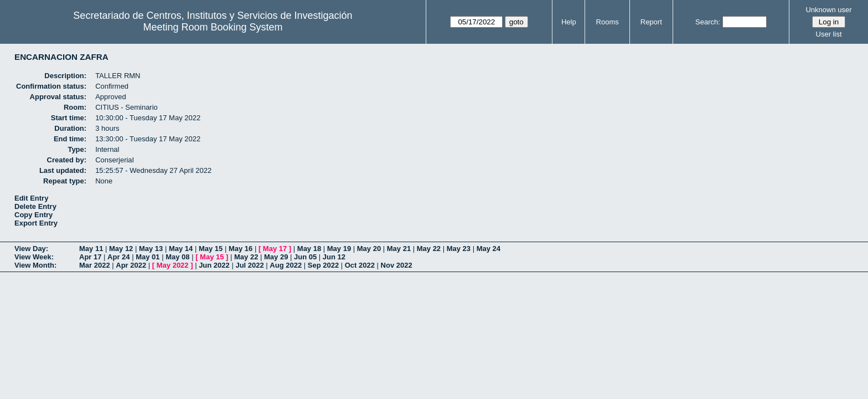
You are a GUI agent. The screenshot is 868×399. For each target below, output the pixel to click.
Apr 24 (118, 257)
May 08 (177, 257)
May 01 (148, 257)
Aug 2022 (286, 265)
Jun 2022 (214, 265)
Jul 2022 (249, 265)
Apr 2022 (131, 265)
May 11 (91, 249)
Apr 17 (90, 257)
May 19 (339, 249)
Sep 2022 (323, 265)
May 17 (275, 249)
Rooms (608, 22)
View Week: (34, 257)
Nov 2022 (397, 265)
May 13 (151, 249)
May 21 (399, 249)
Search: (708, 22)
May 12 (121, 249)
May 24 (489, 249)
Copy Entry (33, 215)
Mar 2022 (95, 265)
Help (569, 22)
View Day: (31, 249)
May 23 (459, 249)
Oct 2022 (360, 265)
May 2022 (173, 265)
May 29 (276, 257)
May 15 (211, 249)
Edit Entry (31, 198)
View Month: (35, 265)
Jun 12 (334, 257)
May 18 (309, 249)
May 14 (181, 249)
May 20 (369, 249)
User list (829, 34)
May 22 (429, 249)
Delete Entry (35, 206)
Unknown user (828, 10)
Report (651, 22)
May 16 (241, 249)
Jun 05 (305, 257)
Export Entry (36, 223)
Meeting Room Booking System (213, 27)
